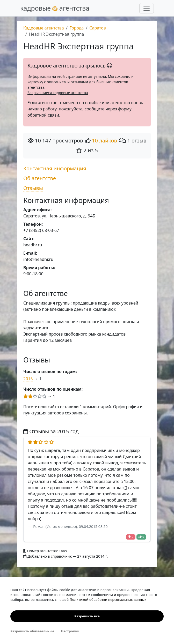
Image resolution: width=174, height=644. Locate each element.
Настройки (70, 631)
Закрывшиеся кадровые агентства (58, 93)
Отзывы (33, 188)
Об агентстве (40, 178)
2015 (28, 379)
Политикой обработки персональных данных (108, 600)
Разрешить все (87, 616)
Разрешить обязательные (32, 631)
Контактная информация (55, 168)
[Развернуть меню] (147, 8)
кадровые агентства (55, 8)
